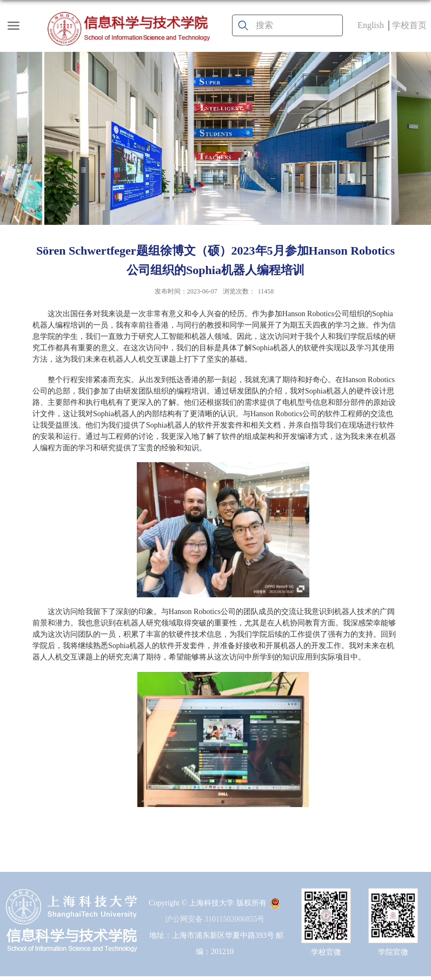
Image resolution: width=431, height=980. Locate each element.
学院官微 (393, 952)
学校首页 (409, 25)
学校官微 (326, 952)
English (371, 25)
